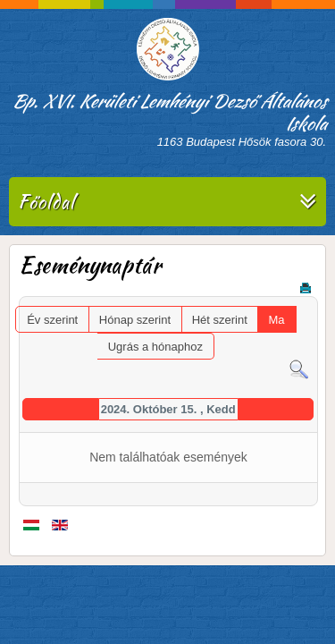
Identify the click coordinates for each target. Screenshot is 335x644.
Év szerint (52, 320)
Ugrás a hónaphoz (155, 347)
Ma (276, 320)
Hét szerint (220, 320)
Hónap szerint (135, 320)
